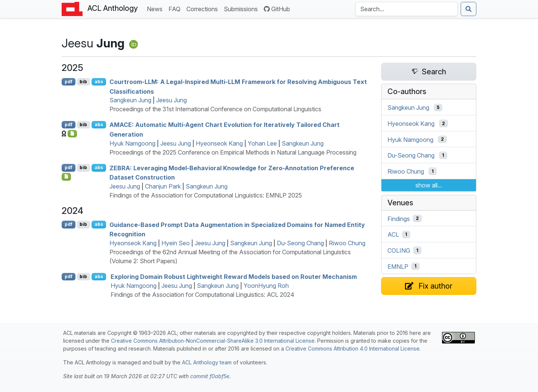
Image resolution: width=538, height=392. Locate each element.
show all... (429, 185)
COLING (399, 251)
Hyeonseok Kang (219, 143)
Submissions (242, 8)
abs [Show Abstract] (99, 82)
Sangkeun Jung (130, 100)
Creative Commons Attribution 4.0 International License (353, 349)
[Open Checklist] (72, 134)
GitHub (277, 9)
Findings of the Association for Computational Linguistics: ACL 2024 (202, 295)
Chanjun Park (163, 186)
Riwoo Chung (347, 243)
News (156, 8)
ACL (393, 234)
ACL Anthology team (207, 362)
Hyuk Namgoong (132, 143)
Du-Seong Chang (300, 243)
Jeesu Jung (171, 100)
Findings (399, 218)
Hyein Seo (176, 243)
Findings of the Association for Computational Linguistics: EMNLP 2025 (206, 195)
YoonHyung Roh (266, 286)
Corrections (204, 8)
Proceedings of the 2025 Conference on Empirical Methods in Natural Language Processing (233, 152)
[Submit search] (469, 9)
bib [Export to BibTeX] (83, 82)
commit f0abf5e (210, 376)
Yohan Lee (262, 143)
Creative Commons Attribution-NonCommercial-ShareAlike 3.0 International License (213, 341)
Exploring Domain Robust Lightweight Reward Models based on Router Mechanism (234, 277)
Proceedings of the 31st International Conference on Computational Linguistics (215, 109)
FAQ (176, 8)
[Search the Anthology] (406, 9)
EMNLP (398, 266)
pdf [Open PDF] (69, 82)
